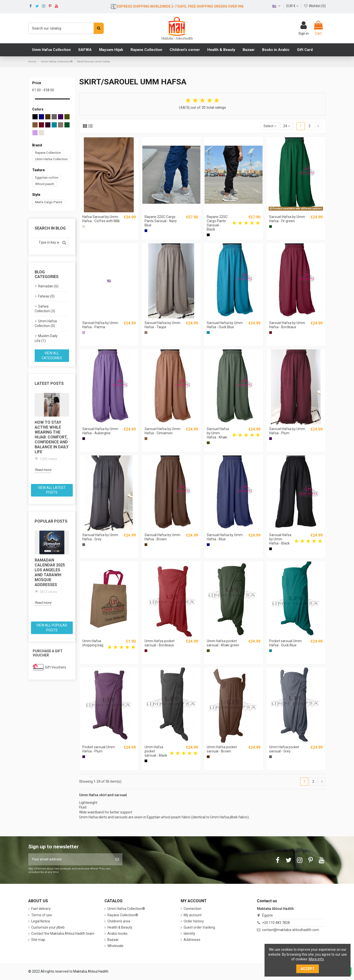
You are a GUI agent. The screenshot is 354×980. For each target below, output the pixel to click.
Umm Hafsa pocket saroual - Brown (222, 749)
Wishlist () (315, 6)
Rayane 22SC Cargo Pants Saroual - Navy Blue (161, 221)
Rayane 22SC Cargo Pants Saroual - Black (217, 223)
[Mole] (146, 333)
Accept (308, 969)
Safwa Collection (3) (45, 309)
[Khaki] (208, 443)
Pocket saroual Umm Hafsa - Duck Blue (285, 643)
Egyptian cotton (47, 178)
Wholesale (115, 946)
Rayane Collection (48, 153)
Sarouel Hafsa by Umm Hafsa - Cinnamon (162, 431)
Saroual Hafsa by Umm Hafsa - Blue (225, 537)
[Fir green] (271, 226)
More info (316, 959)
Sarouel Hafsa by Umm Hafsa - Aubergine (100, 431)
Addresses (192, 940)
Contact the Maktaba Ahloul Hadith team (63, 933)
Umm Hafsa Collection (51, 159)
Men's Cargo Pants (49, 202)
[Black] (208, 235)
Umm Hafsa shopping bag (93, 643)
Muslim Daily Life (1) (46, 338)
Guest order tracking (199, 927)
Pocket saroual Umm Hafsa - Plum (99, 749)
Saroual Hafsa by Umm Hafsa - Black (280, 539)
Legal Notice (41, 921)
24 (287, 126)
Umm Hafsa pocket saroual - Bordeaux (160, 643)
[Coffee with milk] (84, 226)
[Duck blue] (208, 333)
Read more (43, 470)
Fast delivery (41, 909)
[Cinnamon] (146, 439)
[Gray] (84, 545)
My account (193, 915)
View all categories (52, 356)
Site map (38, 940)
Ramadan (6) (48, 286)
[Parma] (84, 333)
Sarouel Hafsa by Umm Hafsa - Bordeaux (287, 325)
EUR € (292, 6)
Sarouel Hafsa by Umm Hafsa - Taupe (162, 325)
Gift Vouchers (56, 667)
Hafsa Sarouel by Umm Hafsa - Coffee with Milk (101, 219)
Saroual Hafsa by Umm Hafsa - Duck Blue (225, 325)
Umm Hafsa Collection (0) (46, 324)
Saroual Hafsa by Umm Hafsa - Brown (162, 537)
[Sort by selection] (270, 126)
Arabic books (118, 933)
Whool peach (45, 184)
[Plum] (271, 439)
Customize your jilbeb (48, 927)
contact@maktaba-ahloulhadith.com (291, 930)
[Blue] (146, 231)
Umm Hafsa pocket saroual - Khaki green (223, 643)
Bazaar (113, 940)
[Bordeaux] (271, 333)
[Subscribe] (117, 859)
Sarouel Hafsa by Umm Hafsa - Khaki (218, 433)
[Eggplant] (84, 439)
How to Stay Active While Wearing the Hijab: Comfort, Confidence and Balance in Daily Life (52, 437)
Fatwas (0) (46, 296)
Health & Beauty (120, 927)
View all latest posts (52, 490)
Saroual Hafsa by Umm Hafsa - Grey (100, 537)
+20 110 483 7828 (276, 923)
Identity (189, 933)
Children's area (119, 921)
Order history (194, 921)
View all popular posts (52, 628)
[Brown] (146, 545)
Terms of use (42, 915)
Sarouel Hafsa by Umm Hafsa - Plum (287, 431)
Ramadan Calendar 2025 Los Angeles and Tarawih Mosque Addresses (50, 572)
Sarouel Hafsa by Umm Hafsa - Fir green (287, 219)
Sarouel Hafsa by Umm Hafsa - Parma (100, 325)
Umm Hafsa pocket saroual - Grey (284, 749)
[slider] (34, 99)
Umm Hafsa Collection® (126, 909)
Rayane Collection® (123, 915)
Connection (192, 909)
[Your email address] (70, 859)
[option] (52, 433)
